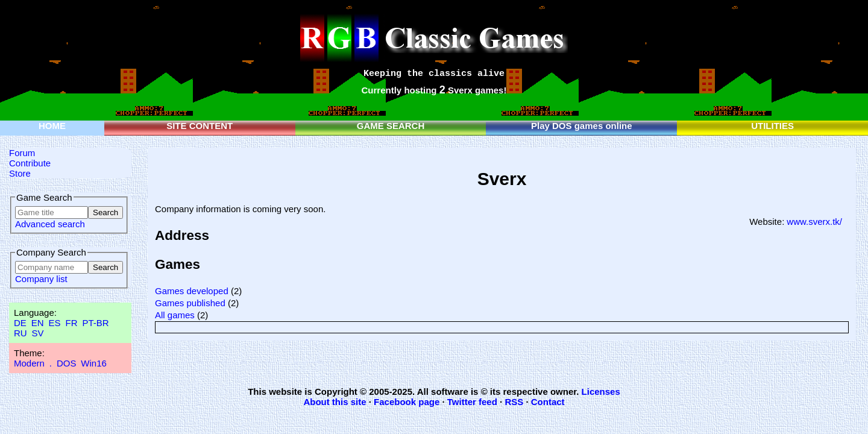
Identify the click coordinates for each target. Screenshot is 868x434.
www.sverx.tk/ (814, 222)
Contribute (30, 163)
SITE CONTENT (200, 126)
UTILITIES (772, 126)
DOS (67, 363)
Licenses (601, 392)
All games (175, 315)
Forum (22, 153)
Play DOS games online (582, 126)
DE (20, 323)
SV (38, 333)
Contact (548, 402)
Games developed (192, 291)
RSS (514, 402)
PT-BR (95, 323)
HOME (52, 126)
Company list (41, 279)
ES (55, 323)
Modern (29, 363)
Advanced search (50, 224)
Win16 (94, 363)
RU (20, 333)
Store (20, 173)
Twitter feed (472, 402)
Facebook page (407, 402)
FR (71, 323)
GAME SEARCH (391, 126)
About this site (335, 402)
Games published (190, 303)
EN (38, 323)
